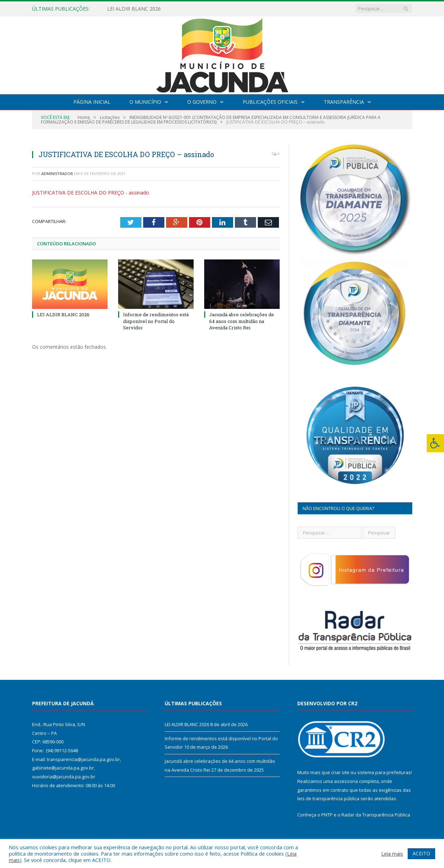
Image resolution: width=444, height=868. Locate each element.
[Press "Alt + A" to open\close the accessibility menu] (435, 443)
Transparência (344, 102)
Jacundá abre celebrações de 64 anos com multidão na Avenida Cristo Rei (242, 321)
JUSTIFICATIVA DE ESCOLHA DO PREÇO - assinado (91, 193)
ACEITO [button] (421, 853)
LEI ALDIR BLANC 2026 (134, 9)
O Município (145, 102)
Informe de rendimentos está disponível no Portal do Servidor (156, 321)
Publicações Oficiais (270, 102)
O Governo (202, 102)
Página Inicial (92, 102)
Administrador (57, 173)
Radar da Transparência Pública (376, 815)
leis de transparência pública (328, 798)
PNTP (327, 815)
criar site (340, 772)
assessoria (346, 781)
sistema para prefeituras (384, 772)
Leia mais (392, 854)
